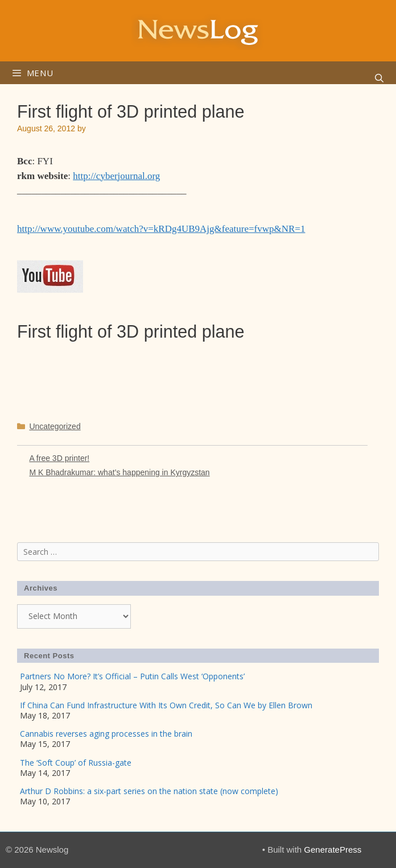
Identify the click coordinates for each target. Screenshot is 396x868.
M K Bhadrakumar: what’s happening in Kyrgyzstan (119, 472)
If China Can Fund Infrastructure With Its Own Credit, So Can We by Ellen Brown (166, 705)
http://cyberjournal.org (116, 176)
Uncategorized (55, 426)
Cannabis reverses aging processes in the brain (106, 734)
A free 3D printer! (59, 458)
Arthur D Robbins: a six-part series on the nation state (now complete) (149, 791)
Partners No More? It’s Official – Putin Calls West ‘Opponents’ (132, 676)
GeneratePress (333, 850)
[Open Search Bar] (379, 78)
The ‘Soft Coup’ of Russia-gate (76, 763)
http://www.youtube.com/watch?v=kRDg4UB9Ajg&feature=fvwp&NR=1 (161, 229)
